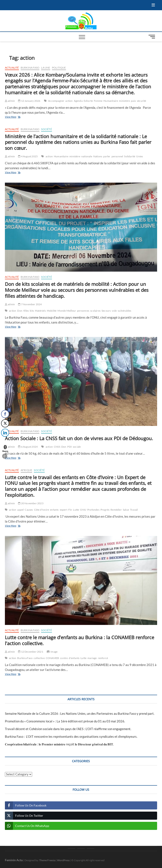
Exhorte (88, 101)
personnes (83, 311)
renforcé (103, 658)
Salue (126, 510)
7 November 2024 (30, 304)
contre (64, 658)
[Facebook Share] (5, 414)
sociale (77, 447)
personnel (117, 156)
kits (32, 311)
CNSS (57, 447)
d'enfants (74, 658)
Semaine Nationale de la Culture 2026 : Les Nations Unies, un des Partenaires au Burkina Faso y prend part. (80, 713)
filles (26, 311)
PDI (70, 447)
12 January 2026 (29, 101)
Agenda (78, 101)
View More (20, 117)
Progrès (105, 510)
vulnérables (124, 311)
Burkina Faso (30, 68)
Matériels (40, 311)
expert (64, 510)
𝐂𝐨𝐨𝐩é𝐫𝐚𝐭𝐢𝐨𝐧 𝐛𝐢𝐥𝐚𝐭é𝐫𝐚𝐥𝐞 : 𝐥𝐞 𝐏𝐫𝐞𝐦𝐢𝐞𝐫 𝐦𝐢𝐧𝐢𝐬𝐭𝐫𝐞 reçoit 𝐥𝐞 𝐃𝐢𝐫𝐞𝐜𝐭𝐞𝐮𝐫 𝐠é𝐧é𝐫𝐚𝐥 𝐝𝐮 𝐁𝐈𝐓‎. (59, 744)
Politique (59, 68)
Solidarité (130, 156)
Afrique (26, 470)
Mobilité (52, 311)
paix (133, 101)
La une (46, 68)
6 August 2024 (28, 447)
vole (114, 311)
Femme (98, 101)
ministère (124, 101)
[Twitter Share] (5, 423)
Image (54, 652)
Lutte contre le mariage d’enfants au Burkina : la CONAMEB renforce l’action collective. (80, 640)
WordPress (63, 860)
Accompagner (56, 101)
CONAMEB (52, 658)
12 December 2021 (31, 652)
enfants (54, 510)
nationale (87, 156)
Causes (29, 510)
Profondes (93, 510)
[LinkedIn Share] (4, 433)
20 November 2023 (31, 503)
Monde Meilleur (67, 311)
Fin (70, 510)
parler (107, 156)
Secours (106, 311)
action (69, 101)
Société (46, 129)
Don (20, 311)
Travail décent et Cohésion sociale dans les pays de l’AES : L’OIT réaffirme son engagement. (68, 729)
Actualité (12, 68)
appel (20, 510)
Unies (140, 156)
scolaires (95, 311)
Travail (134, 510)
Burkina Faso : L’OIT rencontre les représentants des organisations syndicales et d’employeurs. (71, 736)
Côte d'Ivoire (42, 510)
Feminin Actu (14, 860)
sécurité (142, 101)
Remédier (116, 510)
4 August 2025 (28, 156)
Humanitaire (111, 101)
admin (10, 101)
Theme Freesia (47, 860)
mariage (92, 658)
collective (39, 658)
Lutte (76, 510)
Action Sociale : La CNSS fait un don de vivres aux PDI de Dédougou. (79, 438)
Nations (98, 156)
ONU (83, 510)
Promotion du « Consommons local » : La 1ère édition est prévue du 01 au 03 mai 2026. (65, 721)
